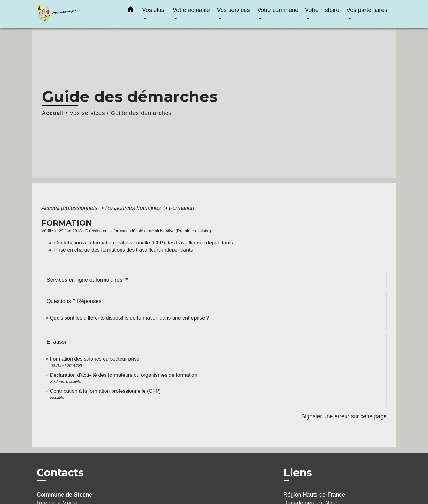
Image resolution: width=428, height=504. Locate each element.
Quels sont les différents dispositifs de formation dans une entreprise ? (130, 318)
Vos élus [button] (153, 10)
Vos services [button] (233, 10)
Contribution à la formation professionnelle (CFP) (105, 391)
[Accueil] (77, 14)
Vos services (87, 113)
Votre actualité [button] (191, 10)
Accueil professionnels (70, 208)
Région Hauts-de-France (314, 495)
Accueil (53, 113)
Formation (182, 208)
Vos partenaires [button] (367, 10)
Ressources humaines (134, 208)
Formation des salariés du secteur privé (95, 359)
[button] (131, 11)
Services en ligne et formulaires (85, 280)
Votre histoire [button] (322, 10)
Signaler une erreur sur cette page (344, 416)
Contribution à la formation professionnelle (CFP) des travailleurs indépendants (144, 243)
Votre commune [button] (278, 10)
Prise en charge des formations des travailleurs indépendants (124, 250)
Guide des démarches (141, 113)
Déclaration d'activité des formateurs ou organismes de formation (124, 375)
